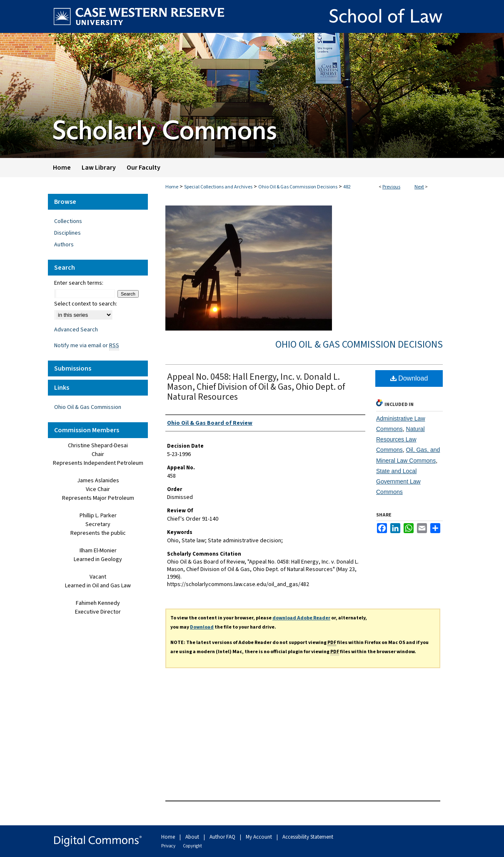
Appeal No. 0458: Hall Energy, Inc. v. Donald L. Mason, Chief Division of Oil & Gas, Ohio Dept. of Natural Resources (256, 387)
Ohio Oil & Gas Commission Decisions (298, 187)
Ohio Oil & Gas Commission (88, 407)
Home (172, 187)
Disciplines (67, 233)
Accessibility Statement (308, 837)
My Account (259, 837)
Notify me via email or (87, 346)
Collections (68, 221)
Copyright (192, 846)
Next (419, 187)
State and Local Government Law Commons (398, 481)
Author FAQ (223, 837)
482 (347, 187)
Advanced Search (76, 330)
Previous (391, 187)
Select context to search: (86, 304)
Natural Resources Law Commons (400, 439)
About (193, 837)
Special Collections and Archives (218, 187)
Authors (64, 245)
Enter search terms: (79, 283)
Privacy (169, 846)
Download (409, 378)
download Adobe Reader (301, 618)
